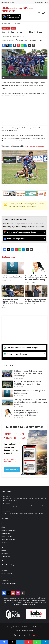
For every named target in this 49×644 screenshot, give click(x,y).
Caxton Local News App (9, 583)
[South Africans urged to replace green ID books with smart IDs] (13, 268)
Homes (4, 577)
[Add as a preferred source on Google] (11, 17)
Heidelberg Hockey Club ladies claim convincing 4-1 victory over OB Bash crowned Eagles (28, 373)
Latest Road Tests (7, 574)
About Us (4, 527)
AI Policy (4, 543)
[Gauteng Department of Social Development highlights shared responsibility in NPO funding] (36, 268)
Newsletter (5, 580)
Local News (5, 554)
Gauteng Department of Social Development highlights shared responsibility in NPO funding (36, 278)
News (10, 24)
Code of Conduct (7, 536)
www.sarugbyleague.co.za (35, 146)
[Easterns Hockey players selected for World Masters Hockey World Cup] (7, 384)
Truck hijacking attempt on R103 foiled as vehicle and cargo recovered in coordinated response (31, 402)
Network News (6, 557)
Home (4, 24)
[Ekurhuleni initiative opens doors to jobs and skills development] (36, 291)
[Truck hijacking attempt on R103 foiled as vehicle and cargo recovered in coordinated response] (7, 402)
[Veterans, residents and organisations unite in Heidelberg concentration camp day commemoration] (13, 291)
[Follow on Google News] (24, 239)
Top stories (25, 630)
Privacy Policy (6, 533)
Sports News (5, 560)
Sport (14, 28)
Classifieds (5, 571)
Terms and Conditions (8, 540)
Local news (16, 24)
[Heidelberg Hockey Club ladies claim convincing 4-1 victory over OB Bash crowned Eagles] (7, 374)
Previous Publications (8, 530)
